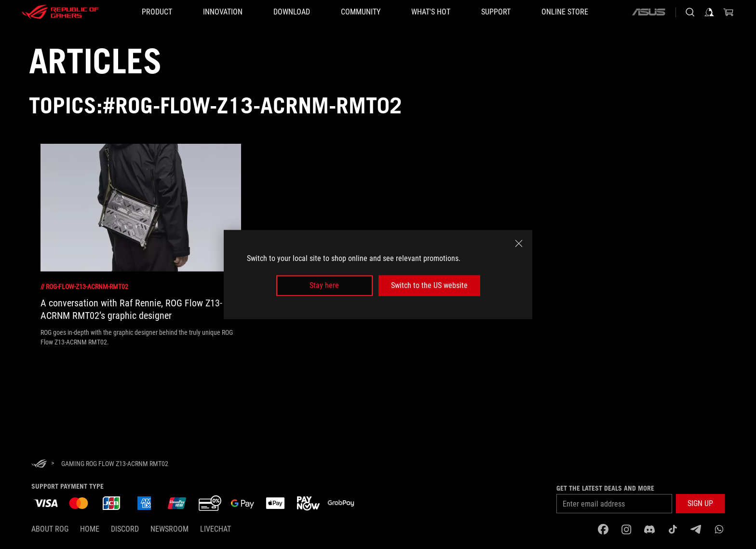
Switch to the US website (429, 285)
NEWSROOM (169, 529)
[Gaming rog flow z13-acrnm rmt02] (115, 464)
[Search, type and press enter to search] (690, 12)
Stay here (324, 285)
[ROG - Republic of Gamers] (60, 12)
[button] (157, 12)
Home (90, 529)
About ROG (50, 529)
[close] (519, 244)
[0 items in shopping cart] (729, 12)
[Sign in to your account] (709, 12)
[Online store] (565, 12)
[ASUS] (648, 12)
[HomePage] (39, 464)
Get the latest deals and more (605, 488)
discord (125, 529)
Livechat (216, 529)
